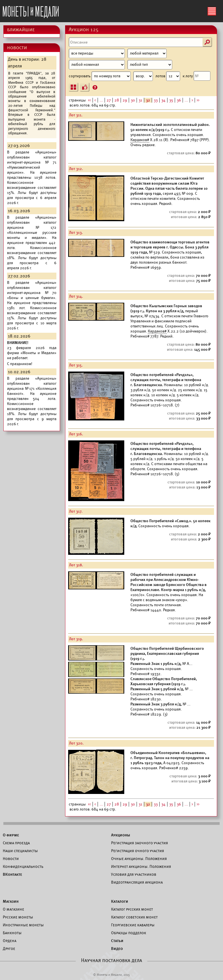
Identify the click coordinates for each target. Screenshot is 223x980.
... (101, 100)
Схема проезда (16, 843)
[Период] (97, 53)
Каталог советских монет (134, 917)
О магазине (13, 909)
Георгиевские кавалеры (133, 925)
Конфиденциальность (23, 866)
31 (140, 100)
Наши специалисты (20, 851)
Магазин (11, 901)
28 (117, 100)
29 (125, 100)
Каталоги (120, 901)
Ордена (10, 941)
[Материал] (147, 53)
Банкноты (12, 933)
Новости (11, 859)
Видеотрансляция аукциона (137, 882)
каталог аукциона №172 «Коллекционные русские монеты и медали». (32, 230)
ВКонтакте (12, 874)
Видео (117, 949)
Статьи (117, 941)
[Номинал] (97, 65)
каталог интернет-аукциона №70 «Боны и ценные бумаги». (32, 293)
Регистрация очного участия (138, 851)
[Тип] (150, 65)
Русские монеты (18, 917)
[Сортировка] (143, 76)
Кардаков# (140, 140)
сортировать (111, 76)
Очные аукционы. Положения (139, 859)
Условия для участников (134, 874)
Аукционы (121, 835)
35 (171, 100)
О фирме (11, 835)
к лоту (196, 76)
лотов (168, 76)
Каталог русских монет (132, 909)
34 (163, 100)
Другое (9, 949)
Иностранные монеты (23, 925)
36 (179, 100)
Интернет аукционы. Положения (141, 866)
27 (109, 100)
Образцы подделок (129, 933)
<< (89, 100)
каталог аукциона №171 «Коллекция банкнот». (32, 389)
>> (198, 100)
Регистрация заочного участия (140, 843)
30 (133, 100)
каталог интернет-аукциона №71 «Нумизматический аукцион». (32, 165)
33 (156, 100)
